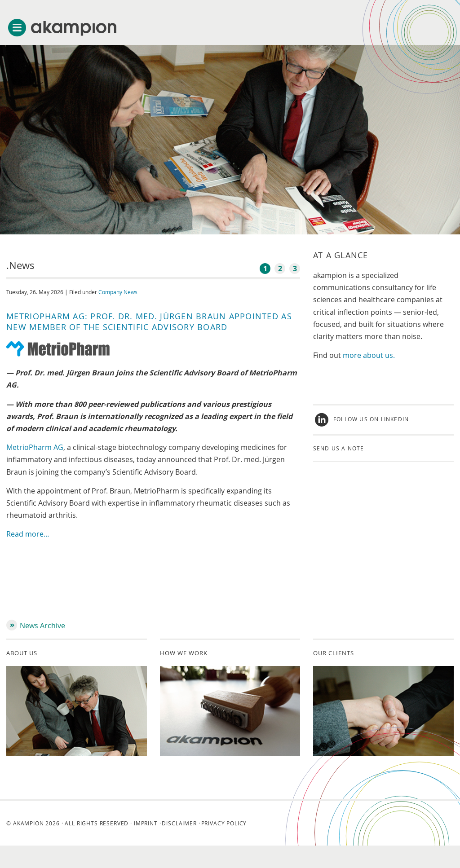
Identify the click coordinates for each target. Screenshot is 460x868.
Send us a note (339, 448)
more (353, 355)
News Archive (42, 626)
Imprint (146, 823)
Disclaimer (179, 823)
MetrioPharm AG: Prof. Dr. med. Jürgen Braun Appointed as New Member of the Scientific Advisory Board (149, 322)
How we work (184, 653)
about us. (379, 355)
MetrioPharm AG (35, 447)
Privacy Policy (224, 823)
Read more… (28, 534)
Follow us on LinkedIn (371, 419)
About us (22, 653)
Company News (118, 292)
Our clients (334, 653)
